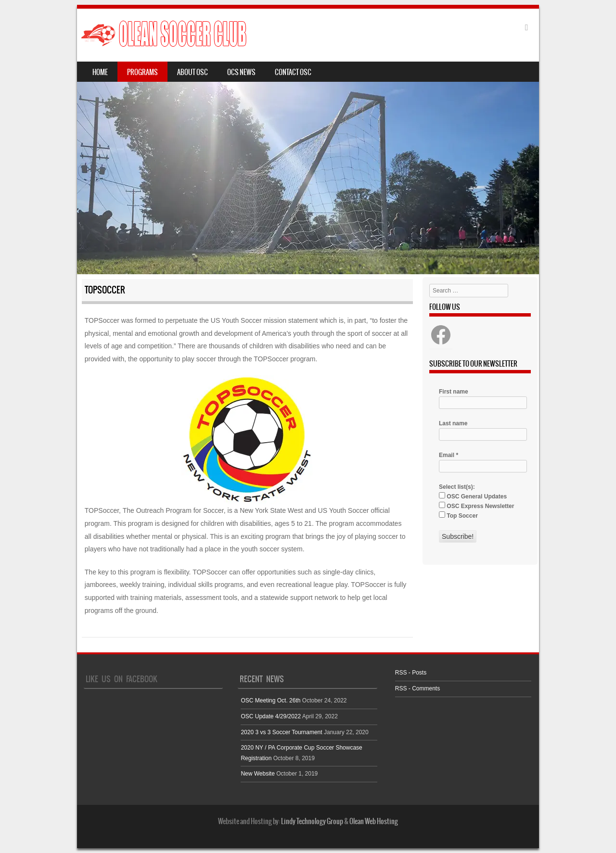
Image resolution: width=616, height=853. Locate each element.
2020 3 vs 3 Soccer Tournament (281, 732)
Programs (142, 72)
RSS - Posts (411, 673)
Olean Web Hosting (374, 821)
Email (449, 455)
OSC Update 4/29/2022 (271, 716)
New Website (257, 774)
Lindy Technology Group (312, 821)
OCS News (241, 72)
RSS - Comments (417, 688)
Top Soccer (458, 515)
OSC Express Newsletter (476, 506)
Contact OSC (293, 72)
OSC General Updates (473, 496)
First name (454, 392)
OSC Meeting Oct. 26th (270, 700)
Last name (453, 423)
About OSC (192, 72)
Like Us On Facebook (122, 679)
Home (100, 72)
